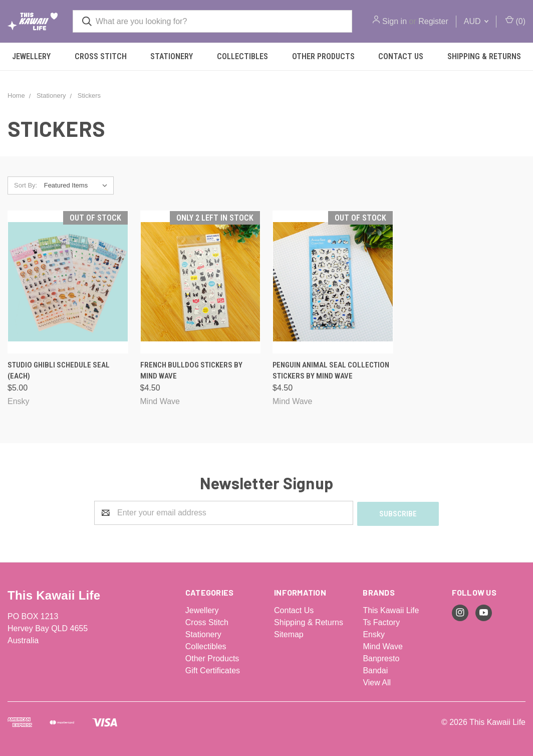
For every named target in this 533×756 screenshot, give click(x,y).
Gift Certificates (213, 670)
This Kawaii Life (391, 609)
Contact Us (401, 56)
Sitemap (289, 633)
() (515, 21)
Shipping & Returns (309, 621)
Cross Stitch (101, 56)
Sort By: (26, 185)
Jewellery (31, 56)
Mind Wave (382, 645)
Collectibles (242, 56)
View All (377, 682)
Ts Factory (381, 621)
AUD (476, 21)
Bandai (375, 670)
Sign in (394, 21)
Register (433, 21)
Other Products (323, 56)
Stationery (172, 56)
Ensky (374, 633)
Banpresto (381, 657)
